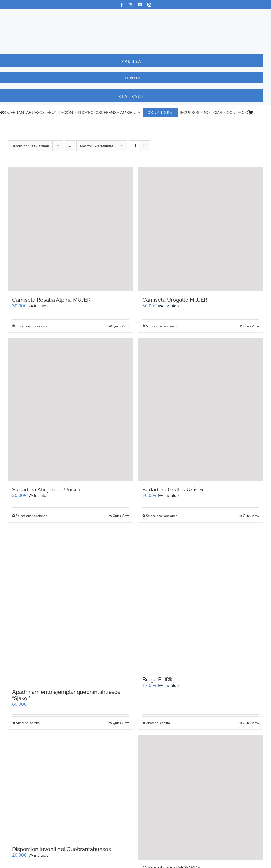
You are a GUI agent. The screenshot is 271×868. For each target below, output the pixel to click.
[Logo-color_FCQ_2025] (135, 14)
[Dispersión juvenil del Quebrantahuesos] (70, 788)
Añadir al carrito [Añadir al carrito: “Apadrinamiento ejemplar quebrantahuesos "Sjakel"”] (28, 723)
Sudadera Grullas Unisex (173, 490)
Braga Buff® (157, 680)
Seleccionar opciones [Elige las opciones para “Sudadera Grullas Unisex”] (162, 516)
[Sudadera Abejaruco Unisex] (70, 410)
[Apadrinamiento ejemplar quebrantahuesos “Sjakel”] (70, 606)
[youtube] (140, 5)
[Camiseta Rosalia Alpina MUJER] (70, 229)
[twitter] (131, 5)
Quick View (121, 326)
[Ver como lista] (145, 146)
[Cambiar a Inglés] (263, 113)
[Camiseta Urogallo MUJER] (201, 229)
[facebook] (122, 5)
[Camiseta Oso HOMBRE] (201, 797)
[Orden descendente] (70, 146)
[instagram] (149, 5)
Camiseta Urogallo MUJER (175, 300)
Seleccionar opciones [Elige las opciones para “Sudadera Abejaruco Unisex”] (31, 516)
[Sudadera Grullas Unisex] (201, 410)
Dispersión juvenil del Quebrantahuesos (62, 849)
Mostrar (97, 146)
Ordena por (30, 146)
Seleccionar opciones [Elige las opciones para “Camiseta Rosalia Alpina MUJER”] (31, 326)
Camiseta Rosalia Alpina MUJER (51, 300)
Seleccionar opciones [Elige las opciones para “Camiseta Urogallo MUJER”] (162, 326)
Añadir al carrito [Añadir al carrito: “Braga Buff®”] (158, 723)
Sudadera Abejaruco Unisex (47, 490)
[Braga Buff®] (201, 600)
